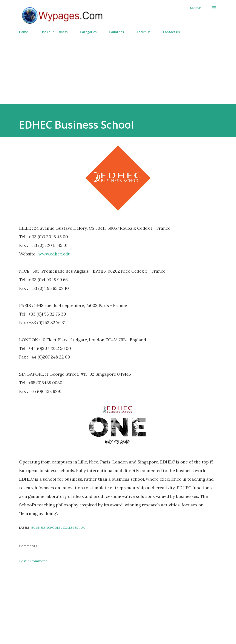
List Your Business (54, 32)
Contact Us (171, 32)
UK (83, 528)
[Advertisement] (118, 67)
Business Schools (46, 528)
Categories (88, 32)
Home (24, 32)
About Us (143, 32)
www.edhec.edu (54, 254)
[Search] (196, 8)
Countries (116, 32)
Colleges (71, 528)
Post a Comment (33, 561)
